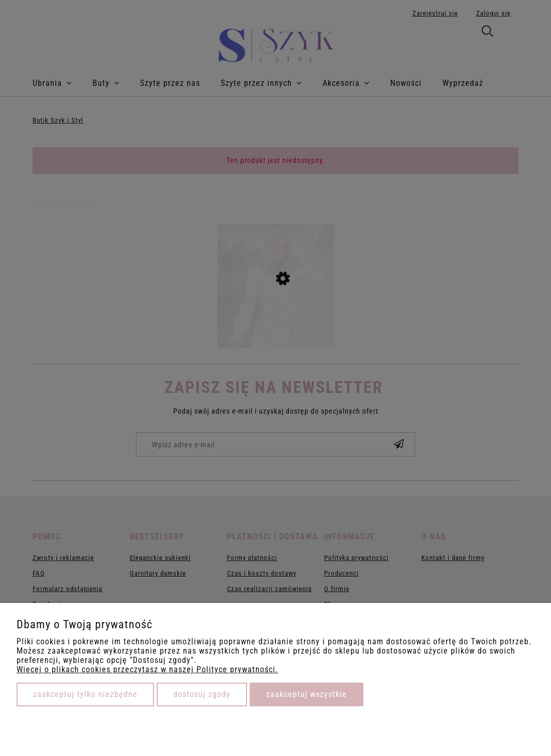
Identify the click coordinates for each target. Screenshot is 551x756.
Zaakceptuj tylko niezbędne (85, 694)
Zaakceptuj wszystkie (307, 694)
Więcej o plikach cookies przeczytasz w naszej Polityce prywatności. (147, 669)
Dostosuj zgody (202, 694)
